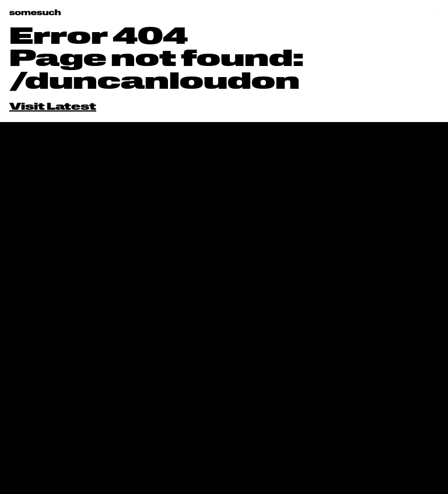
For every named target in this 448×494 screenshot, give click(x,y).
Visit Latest (53, 108)
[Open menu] (434, 12)
